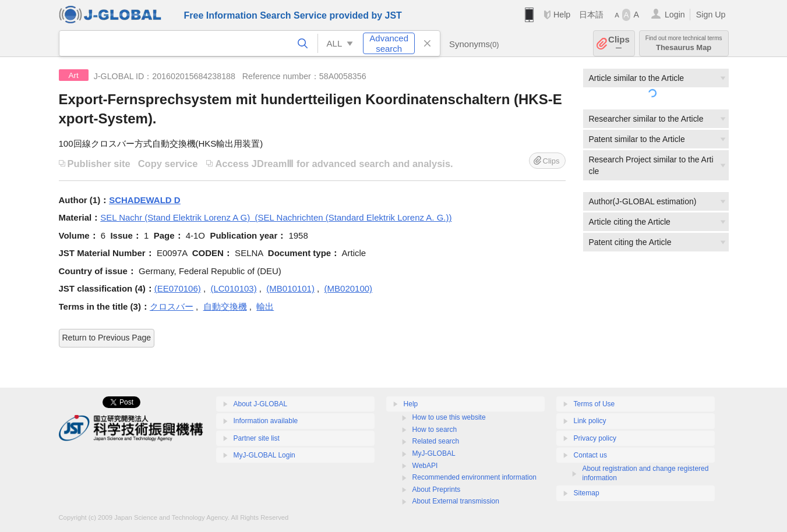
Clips (619, 43)
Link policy (590, 421)
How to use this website (449, 417)
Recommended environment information (474, 477)
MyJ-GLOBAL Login (264, 455)
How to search (435, 430)
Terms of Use (594, 404)
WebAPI (425, 466)
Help (562, 15)
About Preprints (437, 490)
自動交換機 (225, 306)
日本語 (591, 15)
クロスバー (172, 306)
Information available (266, 421)
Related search (436, 441)
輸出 (265, 306)
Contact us (590, 455)
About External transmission (456, 501)
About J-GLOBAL (261, 404)
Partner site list (257, 438)
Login (675, 15)
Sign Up (711, 15)
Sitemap (587, 493)
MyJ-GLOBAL (434, 453)
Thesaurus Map (684, 43)
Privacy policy (595, 438)
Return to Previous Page (107, 338)
